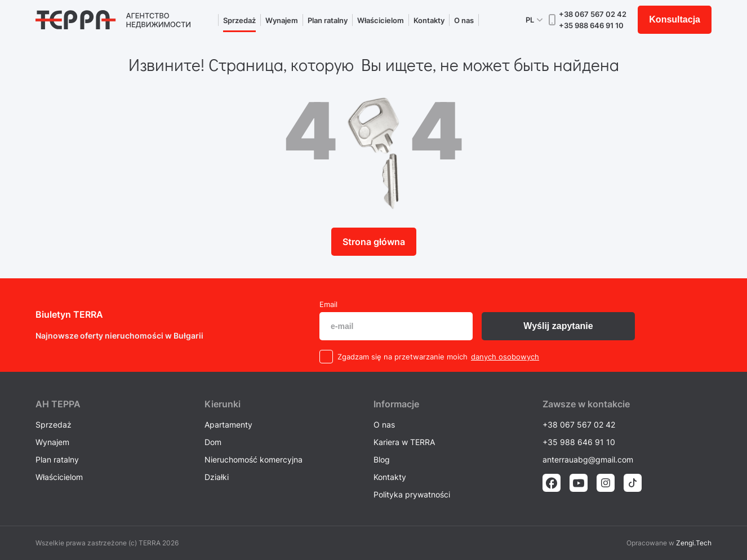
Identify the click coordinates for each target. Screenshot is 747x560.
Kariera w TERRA (404, 442)
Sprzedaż (239, 20)
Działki (217, 477)
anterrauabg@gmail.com (588, 459)
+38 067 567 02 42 (593, 14)
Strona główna (374, 242)
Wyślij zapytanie (558, 326)
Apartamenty (228, 425)
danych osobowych (505, 357)
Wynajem (282, 20)
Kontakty (429, 20)
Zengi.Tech (694, 543)
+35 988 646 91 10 (591, 25)
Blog (382, 459)
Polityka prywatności (412, 494)
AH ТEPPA (58, 404)
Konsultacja (675, 19)
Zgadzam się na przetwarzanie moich (403, 357)
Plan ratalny (328, 20)
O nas (464, 20)
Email (328, 304)
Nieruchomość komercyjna (254, 459)
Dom (213, 442)
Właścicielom (381, 20)
